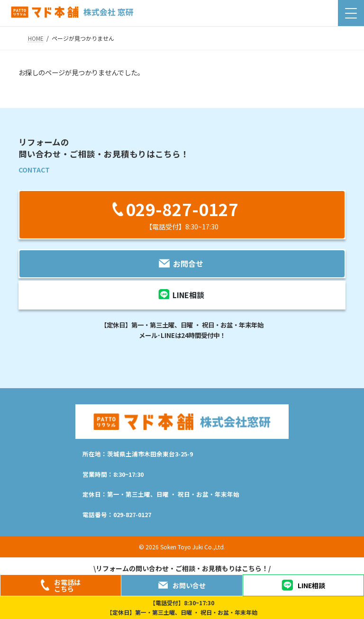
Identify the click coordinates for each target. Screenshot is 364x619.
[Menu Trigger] (351, 13)
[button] (182, 214)
